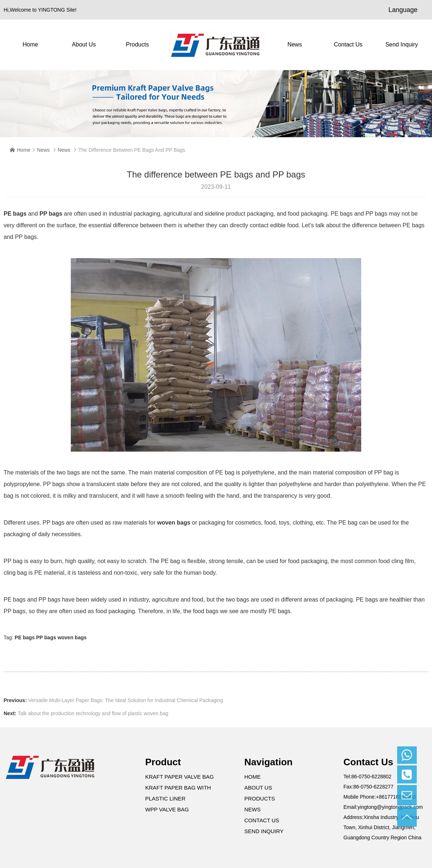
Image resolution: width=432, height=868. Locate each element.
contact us (348, 44)
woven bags (174, 523)
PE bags (15, 214)
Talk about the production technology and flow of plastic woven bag (93, 713)
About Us (84, 44)
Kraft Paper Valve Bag (180, 777)
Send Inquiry (402, 44)
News (295, 44)
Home (30, 44)
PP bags (51, 214)
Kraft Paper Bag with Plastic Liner (178, 793)
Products (137, 44)
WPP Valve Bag (167, 809)
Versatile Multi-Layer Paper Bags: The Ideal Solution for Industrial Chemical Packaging (126, 700)
